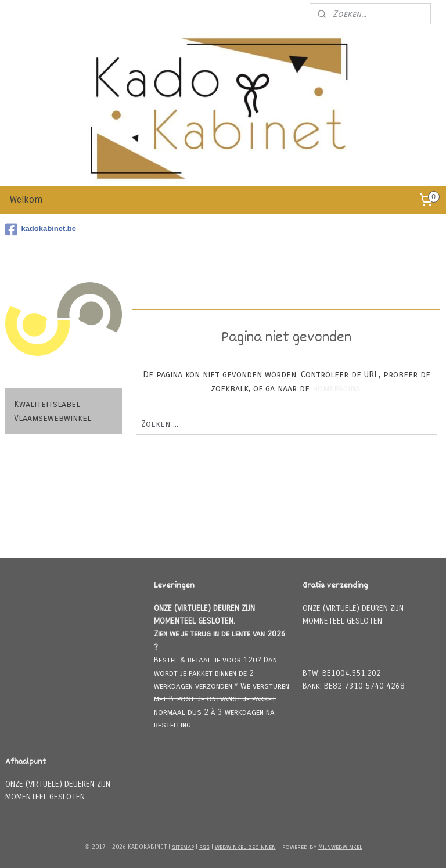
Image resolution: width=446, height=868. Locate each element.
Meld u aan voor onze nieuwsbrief (234, 14)
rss (204, 847)
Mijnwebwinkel (340, 847)
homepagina (337, 388)
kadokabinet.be (41, 229)
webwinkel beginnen (245, 847)
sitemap (183, 847)
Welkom (26, 199)
